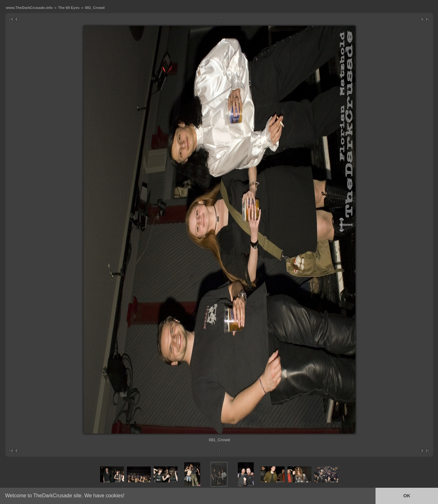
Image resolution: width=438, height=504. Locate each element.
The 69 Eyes (69, 7)
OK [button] (407, 496)
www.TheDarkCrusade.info (29, 7)
